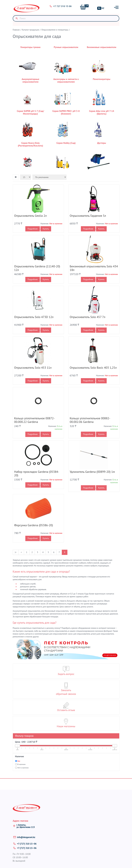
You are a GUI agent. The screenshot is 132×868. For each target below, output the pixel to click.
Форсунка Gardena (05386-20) (34, 525)
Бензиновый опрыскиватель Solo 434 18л (94, 268)
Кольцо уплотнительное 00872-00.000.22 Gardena (34, 420)
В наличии (21, 764)
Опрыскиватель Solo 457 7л (88, 317)
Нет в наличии (23, 768)
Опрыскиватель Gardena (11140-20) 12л (37, 268)
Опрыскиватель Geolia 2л (30, 216)
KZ (103, 8)
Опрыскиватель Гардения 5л (88, 216)
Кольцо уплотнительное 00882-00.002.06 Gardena (90, 420)
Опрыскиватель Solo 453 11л (33, 368)
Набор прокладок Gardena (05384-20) (37, 474)
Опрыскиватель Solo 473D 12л (34, 317)
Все (19, 761)
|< (16, 552)
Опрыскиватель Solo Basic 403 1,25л (93, 368)
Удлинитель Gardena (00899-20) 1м (92, 472)
